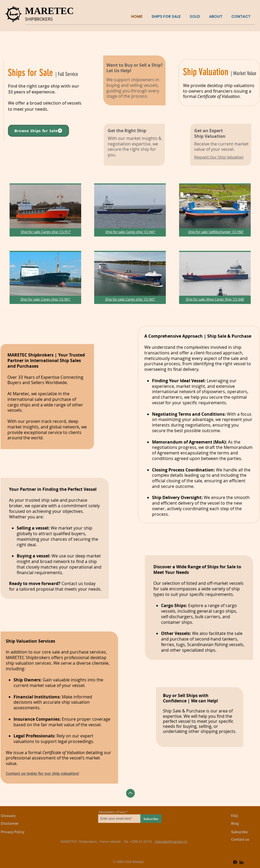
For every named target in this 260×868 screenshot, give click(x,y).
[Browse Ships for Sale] (38, 131)
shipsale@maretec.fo (171, 842)
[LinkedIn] (241, 862)
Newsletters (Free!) (112, 812)
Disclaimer (10, 824)
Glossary (8, 816)
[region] (45, 210)
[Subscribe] (151, 819)
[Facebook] (235, 862)
